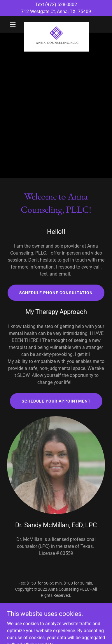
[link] (56, 24)
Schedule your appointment (56, 401)
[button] (14, 24)
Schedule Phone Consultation (56, 293)
